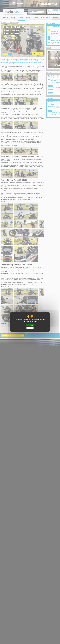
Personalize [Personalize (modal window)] (30, 328)
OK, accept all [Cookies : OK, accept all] (30, 325)
